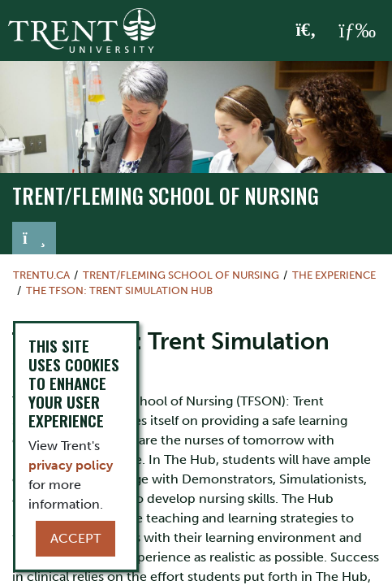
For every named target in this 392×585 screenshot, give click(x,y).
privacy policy (71, 465)
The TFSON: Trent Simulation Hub (119, 290)
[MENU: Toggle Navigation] (357, 31)
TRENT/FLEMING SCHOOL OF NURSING (166, 195)
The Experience (334, 275)
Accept (75, 538)
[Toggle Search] (306, 31)
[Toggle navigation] (34, 238)
